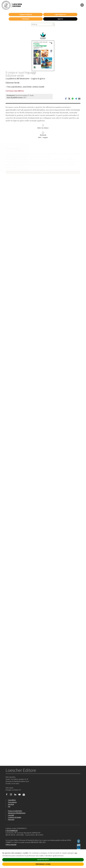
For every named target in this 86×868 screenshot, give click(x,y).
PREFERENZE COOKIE (43, 864)
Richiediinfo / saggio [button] (43, 135)
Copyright (11, 815)
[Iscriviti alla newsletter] (25, 795)
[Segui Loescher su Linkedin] (16, 795)
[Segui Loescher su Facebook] (8, 795)
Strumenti (26, 19)
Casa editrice (12, 800)
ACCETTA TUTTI (43, 860)
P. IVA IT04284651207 (12, 830)
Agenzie (60, 19)
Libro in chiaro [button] (43, 127)
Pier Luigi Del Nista (15, 87)
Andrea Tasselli (38, 87)
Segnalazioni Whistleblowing (17, 813)
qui (76, 853)
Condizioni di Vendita (15, 817)
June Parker (27, 87)
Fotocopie (11, 819)
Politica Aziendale (11, 844)
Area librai (11, 804)
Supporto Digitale (26, 14)
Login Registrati (60, 14)
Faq (9, 806)
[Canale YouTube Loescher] (20, 795)
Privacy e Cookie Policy (15, 811)
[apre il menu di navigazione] (82, 5)
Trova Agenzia (12, 802)
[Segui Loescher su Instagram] (12, 795)
